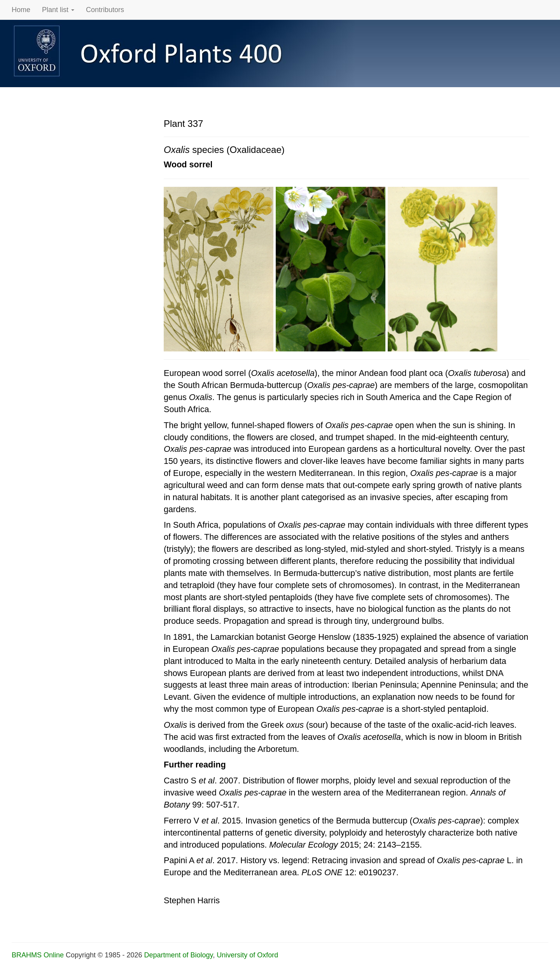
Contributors (105, 10)
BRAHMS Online (38, 955)
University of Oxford (247, 955)
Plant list (58, 10)
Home (21, 10)
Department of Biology (178, 955)
